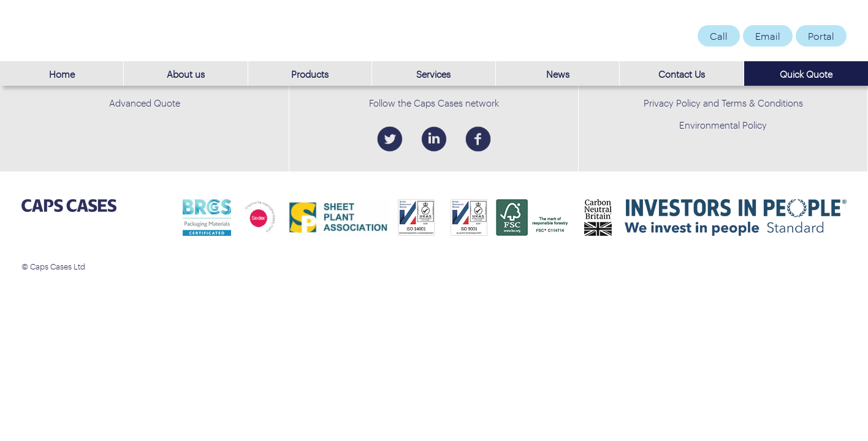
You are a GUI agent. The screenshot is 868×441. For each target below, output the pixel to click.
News (558, 73)
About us (186, 73)
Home (62, 73)
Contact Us (682, 73)
